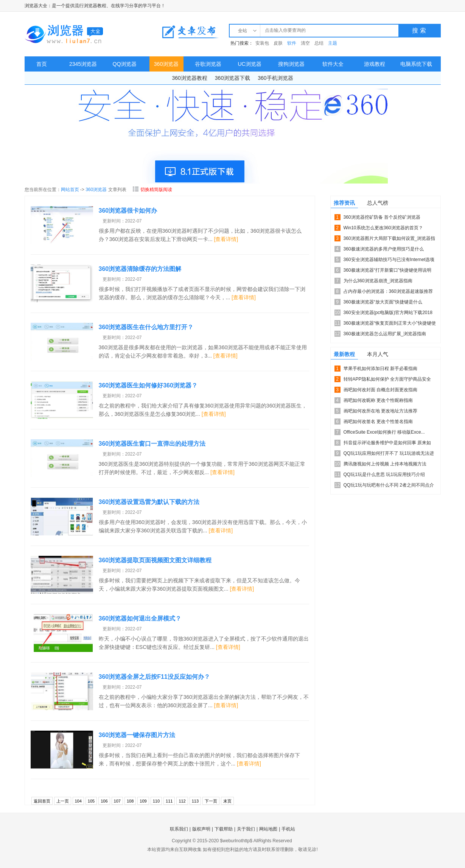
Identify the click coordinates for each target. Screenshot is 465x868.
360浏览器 (166, 64)
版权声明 (201, 829)
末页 (227, 801)
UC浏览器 (249, 64)
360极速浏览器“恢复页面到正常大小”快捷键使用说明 (390, 324)
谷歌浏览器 (208, 64)
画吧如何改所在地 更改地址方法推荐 (380, 411)
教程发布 (190, 32)
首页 (42, 64)
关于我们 (246, 829)
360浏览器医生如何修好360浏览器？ (148, 385)
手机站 (288, 829)
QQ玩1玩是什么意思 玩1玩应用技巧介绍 (384, 474)
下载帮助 (224, 829)
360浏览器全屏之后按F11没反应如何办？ (154, 677)
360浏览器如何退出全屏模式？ (140, 618)
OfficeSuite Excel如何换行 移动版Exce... (384, 432)
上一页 (63, 801)
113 (195, 801)
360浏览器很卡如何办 (128, 211)
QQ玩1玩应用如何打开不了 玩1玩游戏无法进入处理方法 (389, 455)
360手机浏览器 (275, 78)
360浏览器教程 (189, 78)
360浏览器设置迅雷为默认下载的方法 (149, 502)
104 (78, 801)
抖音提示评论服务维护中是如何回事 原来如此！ (387, 444)
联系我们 (179, 829)
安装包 (262, 43)
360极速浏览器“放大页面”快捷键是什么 (383, 302)
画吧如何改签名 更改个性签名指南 (378, 422)
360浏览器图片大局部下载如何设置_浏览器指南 (390, 240)
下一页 (211, 801)
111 (169, 801)
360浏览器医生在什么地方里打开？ (146, 327)
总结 (319, 43)
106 (104, 801)
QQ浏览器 (125, 64)
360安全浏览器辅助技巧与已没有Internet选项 (389, 260)
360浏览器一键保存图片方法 (137, 735)
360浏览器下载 (232, 78)
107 (117, 801)
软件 (292, 43)
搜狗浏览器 (291, 64)
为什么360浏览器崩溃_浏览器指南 (378, 281)
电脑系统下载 (416, 64)
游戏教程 (375, 64)
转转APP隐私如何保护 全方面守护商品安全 (387, 379)
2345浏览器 (83, 64)
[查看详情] (226, 239)
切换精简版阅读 (152, 190)
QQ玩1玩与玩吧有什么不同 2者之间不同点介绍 (389, 486)
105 (91, 801)
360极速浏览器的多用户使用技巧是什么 (384, 249)
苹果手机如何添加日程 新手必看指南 (380, 369)
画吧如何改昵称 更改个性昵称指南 (378, 400)
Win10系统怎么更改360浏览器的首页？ (383, 228)
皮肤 (278, 43)
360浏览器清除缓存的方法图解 (140, 269)
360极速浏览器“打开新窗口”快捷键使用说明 (387, 270)
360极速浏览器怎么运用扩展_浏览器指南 (385, 334)
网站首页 (70, 190)
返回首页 (42, 801)
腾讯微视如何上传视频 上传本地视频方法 (385, 464)
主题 (333, 43)
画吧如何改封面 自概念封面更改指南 (380, 390)
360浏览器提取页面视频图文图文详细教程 (155, 560)
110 (156, 801)
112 (182, 801)
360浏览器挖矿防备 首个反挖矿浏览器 (382, 217)
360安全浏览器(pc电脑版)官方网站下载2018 (388, 313)
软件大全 (333, 64)
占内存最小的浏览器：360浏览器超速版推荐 (388, 291)
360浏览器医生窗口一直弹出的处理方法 (152, 444)
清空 (305, 43)
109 (143, 801)
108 (130, 801)
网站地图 (268, 829)
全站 (243, 31)
